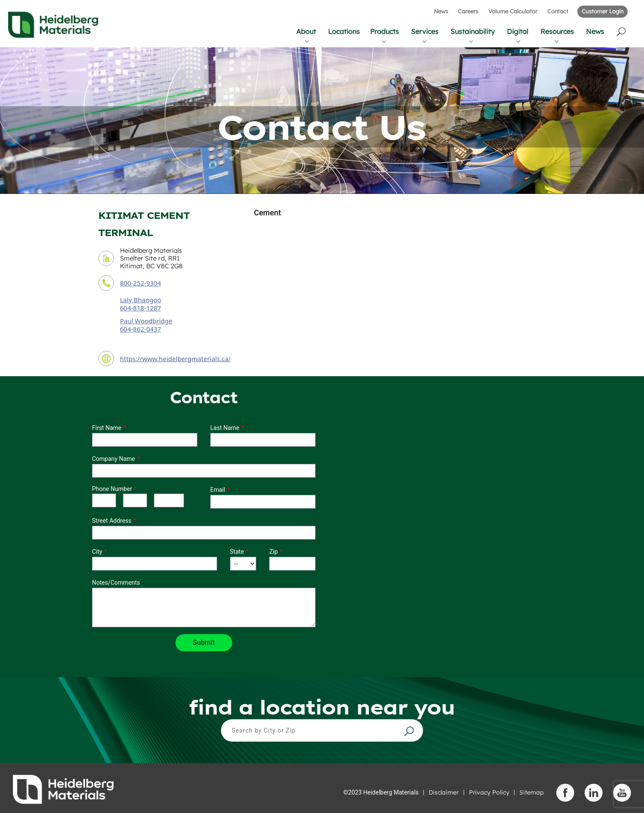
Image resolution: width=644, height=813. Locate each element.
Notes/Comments (116, 583)
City (97, 552)
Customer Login (603, 11)
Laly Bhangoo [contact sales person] (141, 300)
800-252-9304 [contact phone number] (140, 283)
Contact (558, 11)
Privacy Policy (489, 792)
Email (218, 490)
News (441, 11)
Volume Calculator (513, 11)
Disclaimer (444, 792)
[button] (622, 31)
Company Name (113, 459)
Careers (468, 11)
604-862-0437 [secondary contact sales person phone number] (140, 329)
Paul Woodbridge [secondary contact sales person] (146, 321)
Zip (273, 552)
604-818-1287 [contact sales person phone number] (140, 308)
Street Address (112, 521)
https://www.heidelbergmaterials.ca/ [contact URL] (175, 359)
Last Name (225, 428)
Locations (344, 31)
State (237, 552)
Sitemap (532, 792)
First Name (107, 428)
